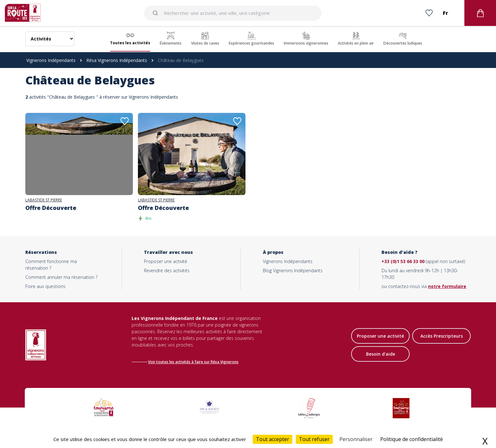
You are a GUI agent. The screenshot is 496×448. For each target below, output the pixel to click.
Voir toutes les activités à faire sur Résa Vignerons (195, 362)
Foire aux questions (45, 286)
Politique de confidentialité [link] (412, 439)
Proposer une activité (166, 261)
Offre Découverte (51, 208)
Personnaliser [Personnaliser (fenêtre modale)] (356, 439)
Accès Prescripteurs (442, 337)
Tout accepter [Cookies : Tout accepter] (273, 439)
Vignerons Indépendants (51, 60)
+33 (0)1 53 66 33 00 (403, 261)
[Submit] (156, 13)
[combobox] (233, 13)
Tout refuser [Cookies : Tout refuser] (314, 439)
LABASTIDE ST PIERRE (44, 200)
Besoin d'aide (381, 355)
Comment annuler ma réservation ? (61, 277)
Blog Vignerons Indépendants (293, 270)
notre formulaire (447, 286)
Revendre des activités (167, 270)
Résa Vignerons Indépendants (117, 60)
